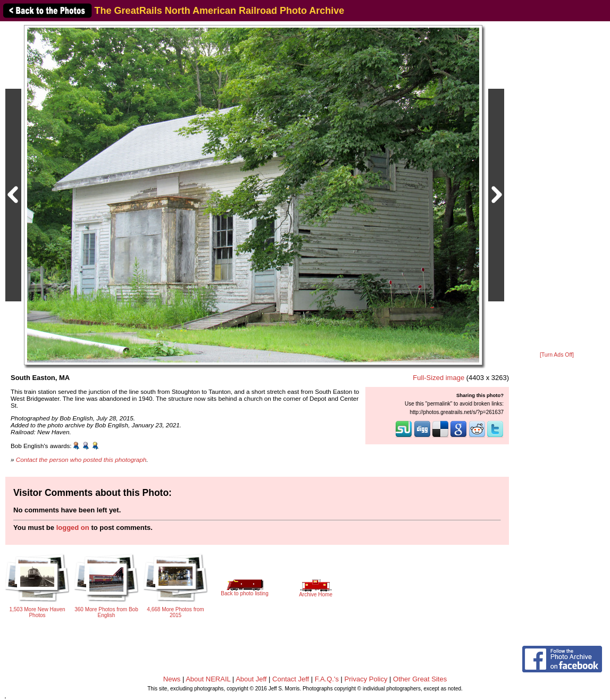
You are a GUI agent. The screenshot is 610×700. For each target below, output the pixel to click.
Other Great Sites (420, 679)
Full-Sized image (438, 378)
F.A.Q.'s (327, 679)
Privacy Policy (366, 679)
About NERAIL (208, 679)
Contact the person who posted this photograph (81, 459)
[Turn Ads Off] (557, 355)
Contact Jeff (291, 679)
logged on (73, 528)
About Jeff (251, 679)
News (172, 679)
